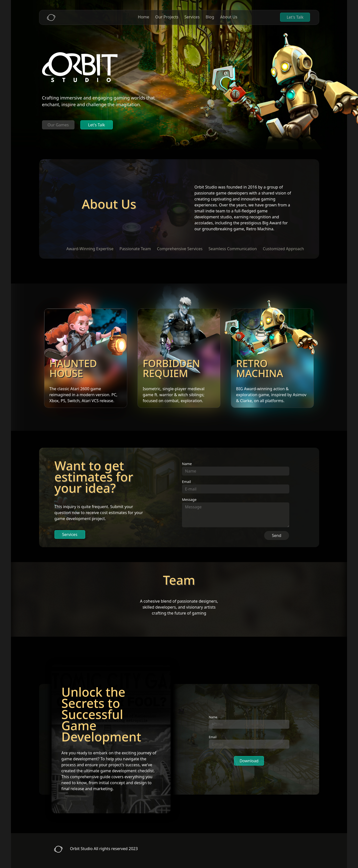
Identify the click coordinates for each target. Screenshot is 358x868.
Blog (210, 17)
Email (186, 482)
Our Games (58, 125)
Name (187, 464)
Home (144, 17)
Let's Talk (295, 17)
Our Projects (167, 17)
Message (189, 500)
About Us (229, 17)
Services (192, 17)
